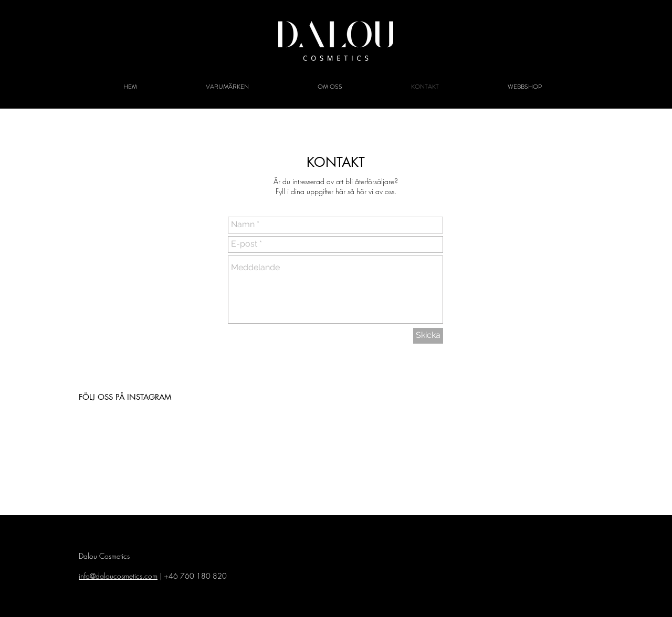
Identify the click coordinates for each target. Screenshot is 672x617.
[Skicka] (428, 336)
